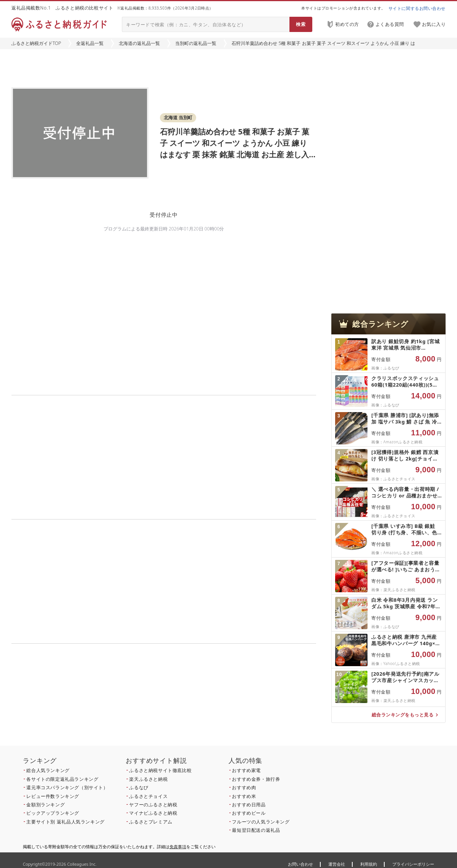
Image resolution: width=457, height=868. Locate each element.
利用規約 (369, 864)
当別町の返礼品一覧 (196, 43)
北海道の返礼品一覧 (139, 43)
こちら (212, 704)
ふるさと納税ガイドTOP (36, 43)
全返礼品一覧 (90, 43)
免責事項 (178, 846)
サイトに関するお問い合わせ (417, 8)
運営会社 (337, 864)
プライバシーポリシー (413, 864)
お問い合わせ (300, 864)
